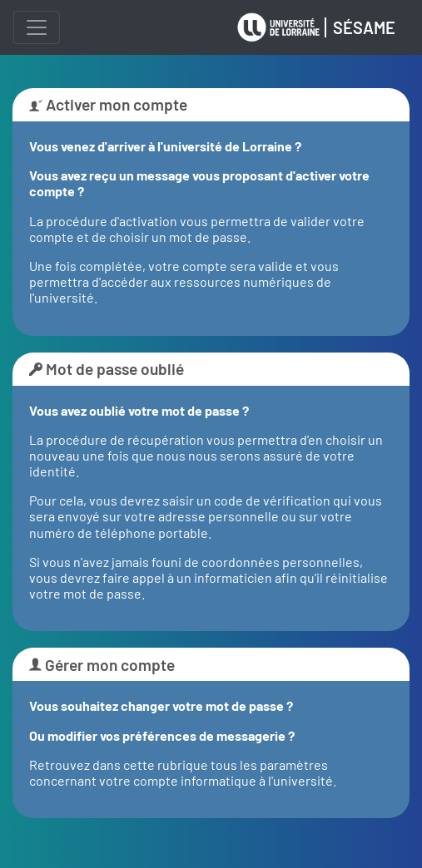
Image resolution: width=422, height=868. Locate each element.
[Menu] (37, 27)
